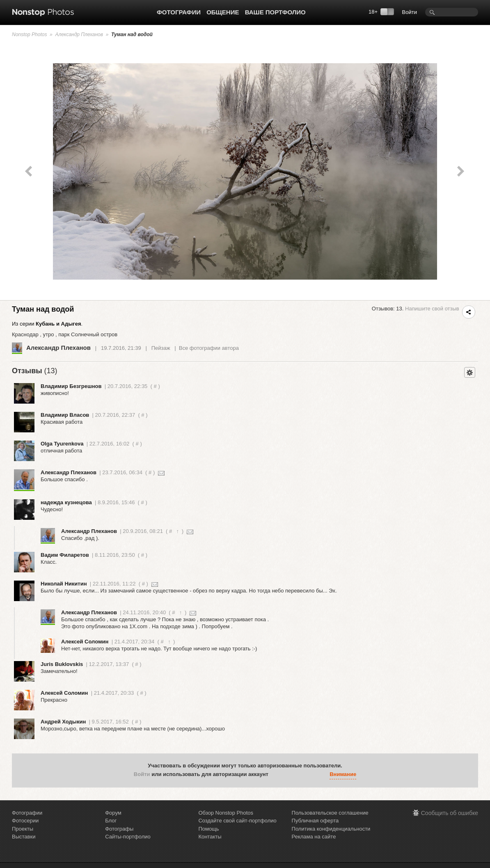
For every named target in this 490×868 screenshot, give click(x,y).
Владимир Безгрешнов (71, 386)
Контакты (210, 837)
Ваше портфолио (275, 12)
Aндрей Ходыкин (63, 722)
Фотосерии (25, 821)
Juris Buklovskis (62, 664)
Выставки (24, 837)
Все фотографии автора (209, 348)
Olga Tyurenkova (62, 444)
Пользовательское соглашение (330, 813)
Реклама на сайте (314, 837)
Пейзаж (161, 348)
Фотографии (179, 12)
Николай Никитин (64, 584)
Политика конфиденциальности (331, 829)
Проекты (23, 829)
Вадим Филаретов (65, 555)
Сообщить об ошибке (450, 813)
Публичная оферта (315, 821)
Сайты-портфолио (128, 837)
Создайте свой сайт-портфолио (237, 821)
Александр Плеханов (79, 34)
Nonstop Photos (29, 34)
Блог (111, 821)
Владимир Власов (65, 415)
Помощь (208, 829)
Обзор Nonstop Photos (226, 813)
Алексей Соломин (85, 642)
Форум (113, 813)
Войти (410, 12)
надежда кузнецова (66, 502)
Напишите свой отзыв (432, 309)
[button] (277, 774)
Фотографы (119, 829)
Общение (223, 12)
